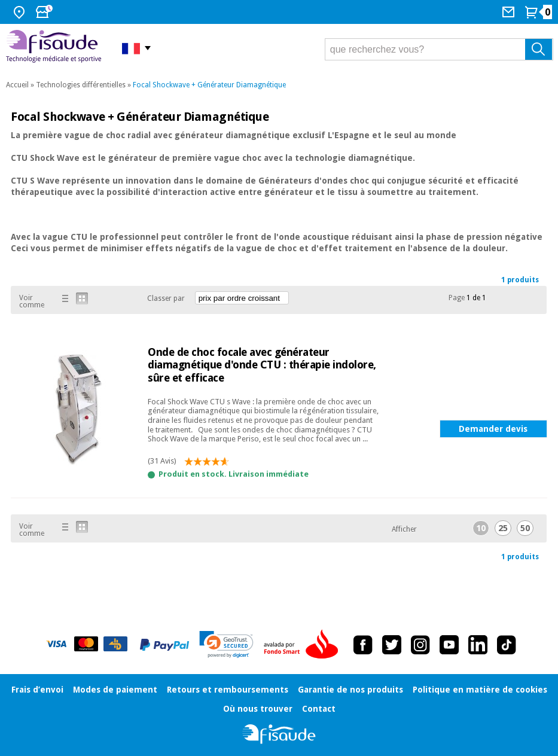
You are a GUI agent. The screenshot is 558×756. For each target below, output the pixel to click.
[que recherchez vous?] (439, 49)
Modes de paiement (115, 690)
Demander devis (493, 429)
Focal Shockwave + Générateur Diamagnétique (209, 85)
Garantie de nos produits (350, 690)
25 (503, 528)
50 (525, 528)
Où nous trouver (258, 709)
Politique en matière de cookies (480, 690)
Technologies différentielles (81, 85)
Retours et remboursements (228, 690)
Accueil (17, 85)
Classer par (166, 298)
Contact (319, 709)
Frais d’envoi (37, 690)
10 (481, 528)
